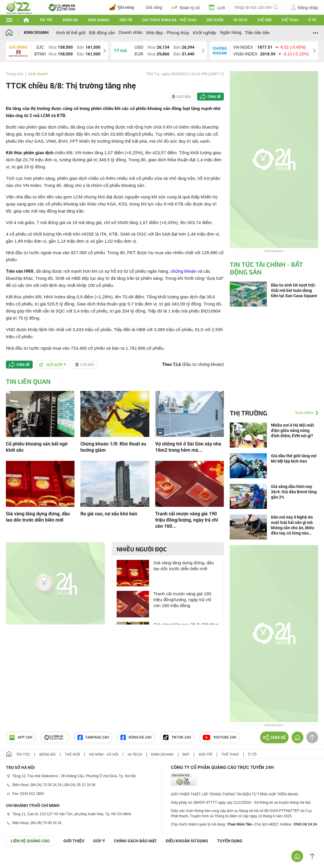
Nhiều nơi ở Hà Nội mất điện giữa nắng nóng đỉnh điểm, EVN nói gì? (292, 430)
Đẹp (186, 754)
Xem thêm (304, 413)
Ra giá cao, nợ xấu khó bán (109, 514)
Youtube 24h (220, 737)
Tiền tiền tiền (257, 33)
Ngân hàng (230, 32)
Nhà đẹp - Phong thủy (168, 33)
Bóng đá (70, 20)
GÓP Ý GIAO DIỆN (17, 860)
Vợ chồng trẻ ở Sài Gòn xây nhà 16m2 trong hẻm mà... (188, 447)
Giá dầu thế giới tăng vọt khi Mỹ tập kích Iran (294, 458)
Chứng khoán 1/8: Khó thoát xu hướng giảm (113, 447)
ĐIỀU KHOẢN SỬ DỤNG (187, 841)
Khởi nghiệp (205, 33)
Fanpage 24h (93, 737)
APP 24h (21, 737)
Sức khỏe (215, 20)
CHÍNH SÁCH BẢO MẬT (135, 841)
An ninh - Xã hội (104, 754)
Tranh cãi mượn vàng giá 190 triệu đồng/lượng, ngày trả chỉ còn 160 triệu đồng (182, 600)
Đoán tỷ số (185, 7)
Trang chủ (15, 74)
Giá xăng (154, 7)
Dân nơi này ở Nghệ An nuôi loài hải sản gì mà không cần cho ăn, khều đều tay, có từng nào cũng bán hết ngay (293, 525)
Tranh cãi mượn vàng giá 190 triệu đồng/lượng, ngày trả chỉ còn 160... (187, 520)
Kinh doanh (99, 20)
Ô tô (312, 20)
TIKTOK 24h (177, 737)
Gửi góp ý (52, 365)
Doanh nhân (131, 32)
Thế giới (264, 20)
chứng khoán (184, 271)
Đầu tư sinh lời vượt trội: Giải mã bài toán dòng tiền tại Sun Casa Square (294, 290)
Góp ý (99, 841)
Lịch (217, 7)
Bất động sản (102, 33)
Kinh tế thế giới (71, 33)
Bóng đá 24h (136, 737)
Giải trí (126, 20)
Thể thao (290, 20)
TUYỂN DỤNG (230, 841)
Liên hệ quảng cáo (30, 841)
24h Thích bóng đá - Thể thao (169, 20)
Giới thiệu (74, 841)
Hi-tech (240, 20)
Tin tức (46, 20)
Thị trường (248, 413)
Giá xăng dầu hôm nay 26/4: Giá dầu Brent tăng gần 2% (294, 492)
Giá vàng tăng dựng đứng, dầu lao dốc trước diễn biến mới (38, 517)
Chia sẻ (214, 97)
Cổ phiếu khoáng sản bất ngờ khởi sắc (37, 447)
